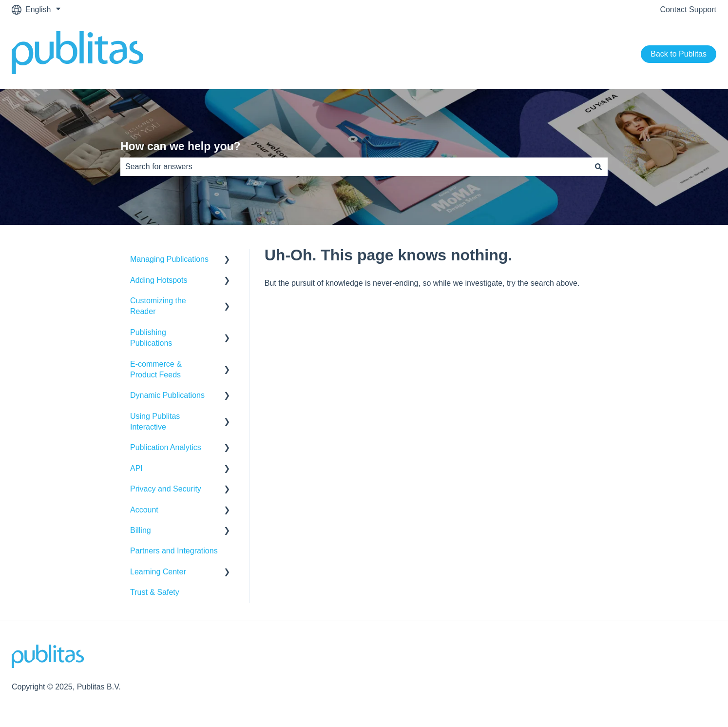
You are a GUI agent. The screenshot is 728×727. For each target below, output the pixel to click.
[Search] (598, 167)
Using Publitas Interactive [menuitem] (155, 422)
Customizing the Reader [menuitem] (158, 306)
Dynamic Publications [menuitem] (167, 395)
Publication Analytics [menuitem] (166, 447)
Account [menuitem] (144, 510)
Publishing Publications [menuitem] (151, 338)
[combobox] (355, 167)
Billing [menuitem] (141, 530)
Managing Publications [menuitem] (169, 259)
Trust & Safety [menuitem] (155, 592)
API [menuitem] (136, 468)
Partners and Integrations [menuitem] (174, 551)
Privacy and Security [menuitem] (166, 489)
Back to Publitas (679, 54)
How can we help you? (181, 146)
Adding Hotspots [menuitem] (159, 280)
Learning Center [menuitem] (158, 572)
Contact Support (688, 10)
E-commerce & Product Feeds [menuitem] (156, 369)
